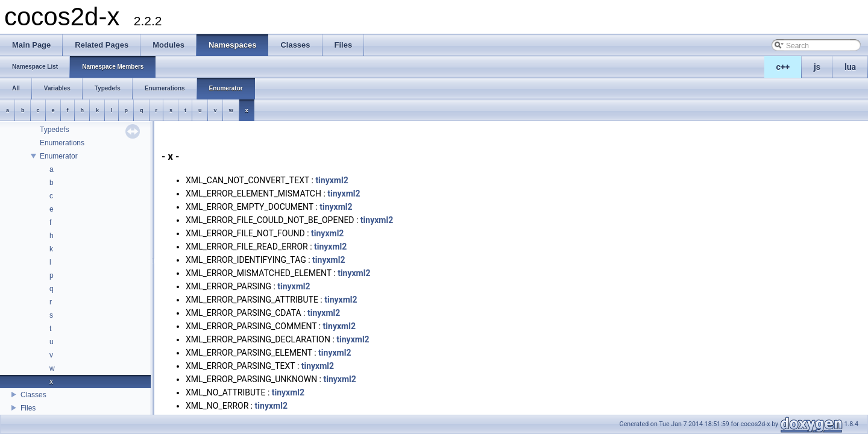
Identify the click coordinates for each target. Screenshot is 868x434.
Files (28, 408)
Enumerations (62, 143)
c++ (783, 67)
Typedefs (55, 130)
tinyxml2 (332, 180)
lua (850, 67)
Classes (33, 395)
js (817, 67)
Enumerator (59, 156)
